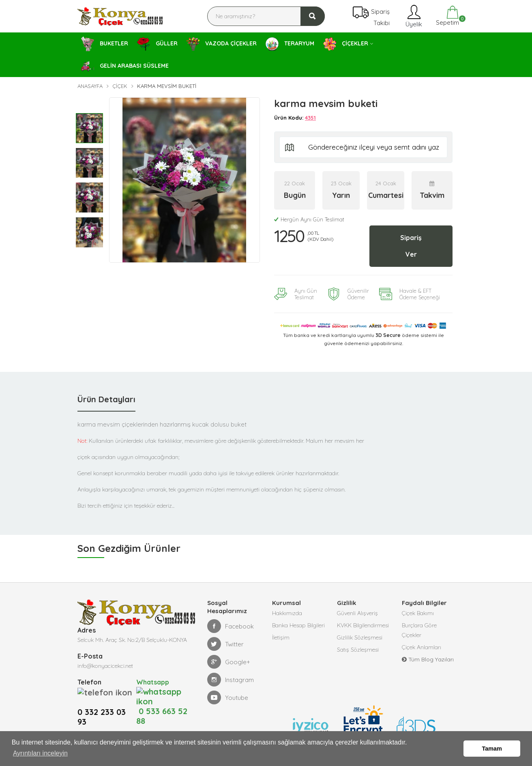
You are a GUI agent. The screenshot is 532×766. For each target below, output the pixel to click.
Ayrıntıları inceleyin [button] (40, 753)
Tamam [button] (492, 749)
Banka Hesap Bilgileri (298, 625)
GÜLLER (157, 44)
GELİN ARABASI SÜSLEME (125, 66)
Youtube (228, 697)
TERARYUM (290, 44)
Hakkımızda (287, 613)
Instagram (231, 680)
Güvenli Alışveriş (357, 613)
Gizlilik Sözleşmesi (360, 637)
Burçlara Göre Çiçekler (419, 630)
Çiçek (120, 86)
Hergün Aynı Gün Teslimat (309, 219)
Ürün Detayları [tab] (106, 399)
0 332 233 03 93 (102, 706)
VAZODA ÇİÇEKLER (222, 44)
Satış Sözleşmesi (358, 650)
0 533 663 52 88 (162, 697)
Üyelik (413, 16)
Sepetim (447, 16)
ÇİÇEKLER (346, 44)
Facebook (231, 626)
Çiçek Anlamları (422, 647)
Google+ (229, 662)
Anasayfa (90, 86)
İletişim (281, 637)
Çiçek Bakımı (418, 613)
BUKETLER (105, 44)
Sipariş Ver (411, 246)
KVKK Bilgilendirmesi (363, 625)
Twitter (225, 644)
